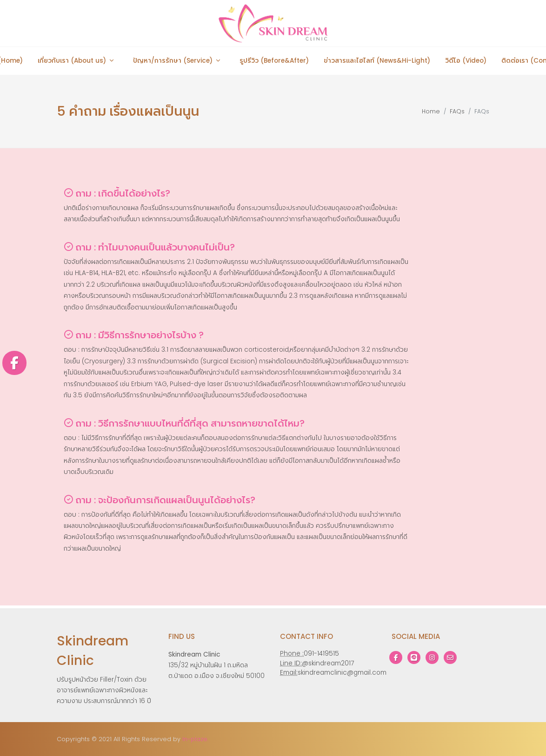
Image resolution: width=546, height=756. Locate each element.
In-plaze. (195, 739)
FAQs (457, 111)
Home (431, 111)
